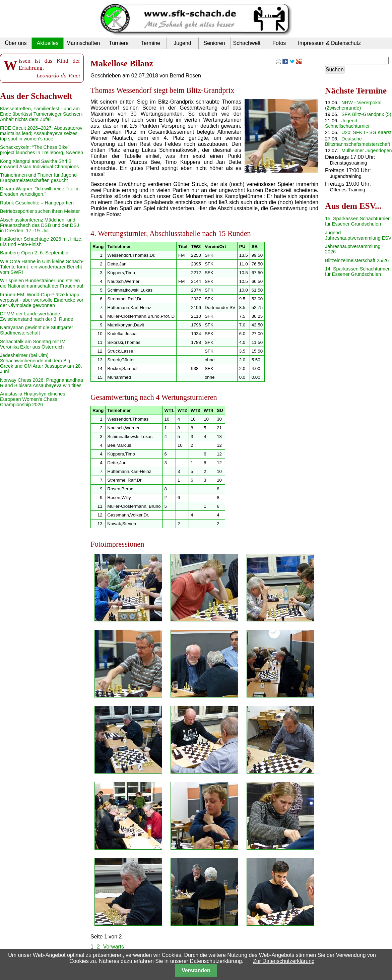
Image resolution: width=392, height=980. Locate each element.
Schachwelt (247, 43)
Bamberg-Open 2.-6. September (35, 253)
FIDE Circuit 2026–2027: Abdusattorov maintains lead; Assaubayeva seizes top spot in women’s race (41, 133)
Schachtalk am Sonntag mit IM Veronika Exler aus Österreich (33, 344)
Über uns (16, 43)
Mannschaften (83, 43)
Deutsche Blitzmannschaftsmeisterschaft (357, 141)
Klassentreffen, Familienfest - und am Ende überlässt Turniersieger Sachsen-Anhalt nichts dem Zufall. (42, 114)
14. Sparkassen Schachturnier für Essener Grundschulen (357, 271)
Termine (151, 43)
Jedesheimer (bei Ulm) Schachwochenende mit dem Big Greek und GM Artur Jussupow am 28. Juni (41, 363)
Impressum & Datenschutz (329, 43)
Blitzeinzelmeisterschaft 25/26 (357, 260)
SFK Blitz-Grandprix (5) (366, 114)
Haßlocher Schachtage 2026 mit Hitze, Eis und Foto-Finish (41, 242)
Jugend (182, 43)
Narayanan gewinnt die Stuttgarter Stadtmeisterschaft (37, 330)
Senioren (214, 43)
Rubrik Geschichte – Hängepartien (37, 203)
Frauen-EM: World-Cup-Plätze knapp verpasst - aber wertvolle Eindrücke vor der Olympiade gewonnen (42, 300)
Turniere (119, 43)
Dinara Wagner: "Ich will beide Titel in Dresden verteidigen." (40, 191)
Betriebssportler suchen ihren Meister (40, 211)
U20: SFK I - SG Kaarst (367, 132)
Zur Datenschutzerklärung (284, 961)
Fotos (279, 43)
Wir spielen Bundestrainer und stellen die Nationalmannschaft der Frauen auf (42, 283)
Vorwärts (114, 947)
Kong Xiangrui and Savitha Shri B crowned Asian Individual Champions (39, 164)
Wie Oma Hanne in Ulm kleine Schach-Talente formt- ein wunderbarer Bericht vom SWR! (42, 267)
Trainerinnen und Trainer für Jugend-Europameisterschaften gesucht (39, 178)
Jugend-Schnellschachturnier (347, 123)
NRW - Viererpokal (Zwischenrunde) (353, 105)
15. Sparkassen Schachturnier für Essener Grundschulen (357, 221)
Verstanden (196, 970)
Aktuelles (48, 43)
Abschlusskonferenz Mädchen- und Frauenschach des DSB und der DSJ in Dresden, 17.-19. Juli (40, 225)
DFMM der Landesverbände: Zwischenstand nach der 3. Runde (37, 316)
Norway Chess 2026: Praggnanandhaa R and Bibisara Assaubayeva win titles (42, 383)
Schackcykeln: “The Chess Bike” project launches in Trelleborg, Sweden (42, 150)
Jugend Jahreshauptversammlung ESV (358, 235)
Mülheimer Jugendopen (367, 150)
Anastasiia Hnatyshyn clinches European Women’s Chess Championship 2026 (32, 399)
